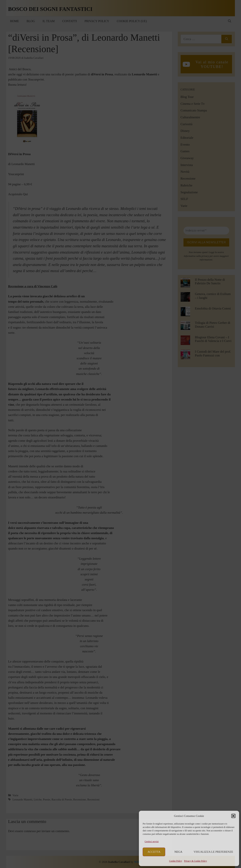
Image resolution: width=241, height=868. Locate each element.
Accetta (154, 852)
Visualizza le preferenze (214, 852)
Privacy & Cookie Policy (195, 861)
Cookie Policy (176, 861)
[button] (233, 816)
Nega (179, 852)
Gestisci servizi (152, 841)
